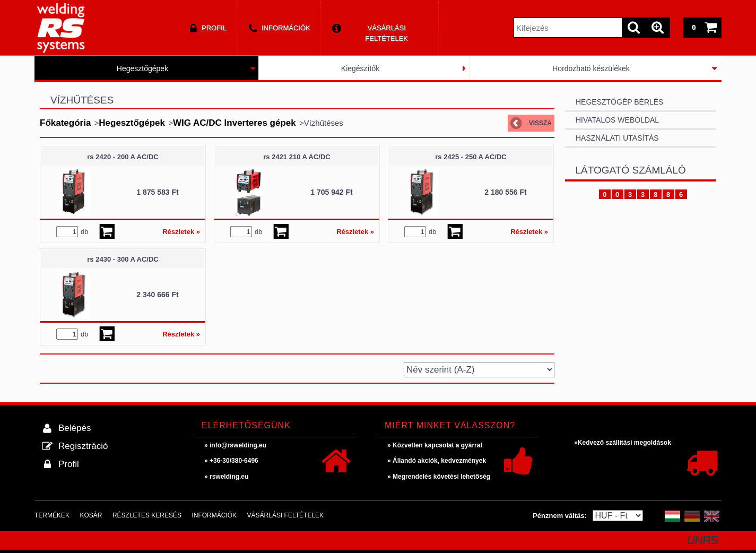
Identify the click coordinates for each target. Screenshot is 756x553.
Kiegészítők (360, 68)
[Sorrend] (479, 370)
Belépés (75, 428)
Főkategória (65, 123)
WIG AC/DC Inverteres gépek (234, 123)
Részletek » (181, 232)
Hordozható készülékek (591, 68)
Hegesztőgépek (142, 68)
